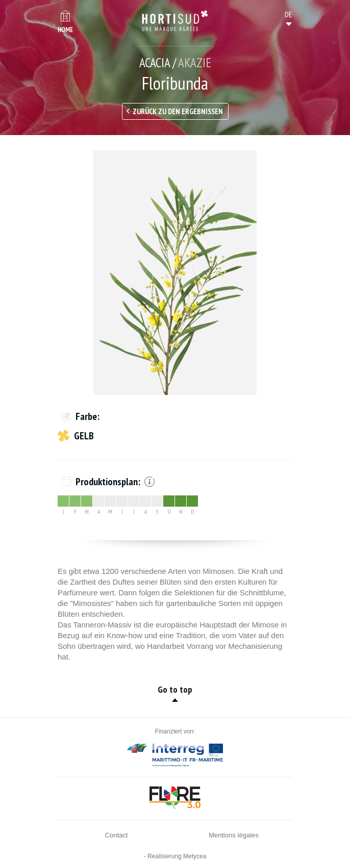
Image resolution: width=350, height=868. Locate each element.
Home (65, 30)
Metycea (195, 856)
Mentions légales (234, 835)
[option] (175, 273)
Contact (117, 835)
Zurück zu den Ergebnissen (178, 111)
